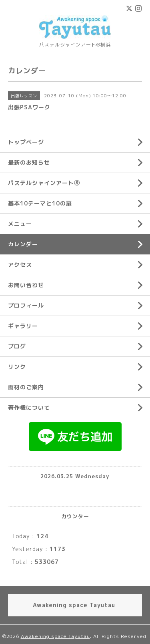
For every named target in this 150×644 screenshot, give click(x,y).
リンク (17, 367)
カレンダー (23, 244)
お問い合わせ (26, 285)
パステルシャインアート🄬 (44, 183)
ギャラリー (23, 326)
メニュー (20, 224)
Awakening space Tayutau (55, 636)
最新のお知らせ (29, 162)
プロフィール (26, 305)
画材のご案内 (26, 387)
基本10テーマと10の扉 (40, 203)
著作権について (29, 408)
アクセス (20, 265)
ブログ (17, 346)
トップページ (26, 142)
